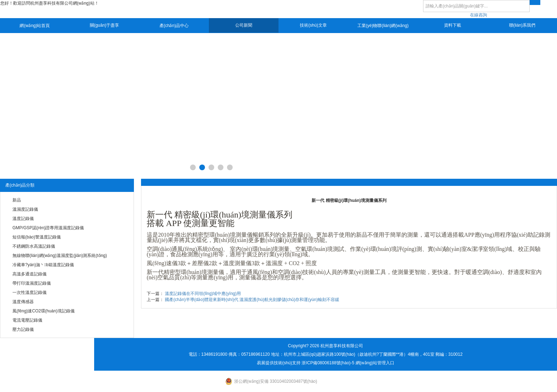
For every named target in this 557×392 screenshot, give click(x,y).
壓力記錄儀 (23, 329)
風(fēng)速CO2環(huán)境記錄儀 (44, 311)
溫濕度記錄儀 (25, 209)
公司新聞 (244, 25)
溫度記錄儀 (23, 219)
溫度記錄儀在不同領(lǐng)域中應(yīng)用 (203, 294)
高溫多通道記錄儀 (29, 274)
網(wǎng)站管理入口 (375, 363)
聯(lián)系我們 (522, 25)
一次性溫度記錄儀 (29, 292)
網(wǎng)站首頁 (35, 26)
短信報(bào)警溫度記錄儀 (37, 237)
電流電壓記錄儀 (27, 320)
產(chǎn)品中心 (174, 26)
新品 (17, 200)
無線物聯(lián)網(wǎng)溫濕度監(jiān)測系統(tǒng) (60, 256)
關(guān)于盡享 (105, 25)
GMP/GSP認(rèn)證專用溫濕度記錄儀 (48, 228)
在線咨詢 (478, 15)
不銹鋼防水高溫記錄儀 (34, 246)
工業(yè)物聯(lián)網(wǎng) (383, 26)
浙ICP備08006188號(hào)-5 (328, 363)
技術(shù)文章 (313, 25)
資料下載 (453, 25)
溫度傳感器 (23, 302)
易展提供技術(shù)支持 (279, 363)
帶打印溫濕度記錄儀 (32, 283)
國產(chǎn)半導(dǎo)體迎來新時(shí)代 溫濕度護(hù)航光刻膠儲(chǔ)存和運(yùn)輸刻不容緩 (252, 300)
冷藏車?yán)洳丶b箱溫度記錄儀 (43, 265)
